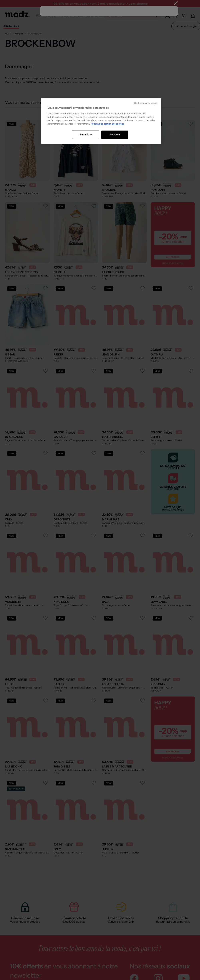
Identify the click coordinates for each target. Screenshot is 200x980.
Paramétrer (86, 135)
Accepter (115, 135)
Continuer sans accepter (146, 103)
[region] (101, 121)
